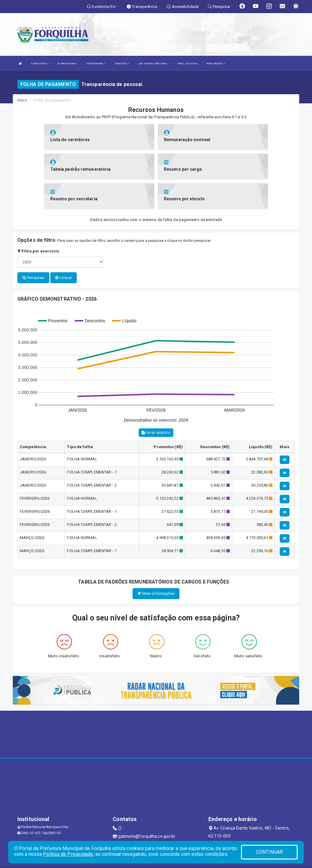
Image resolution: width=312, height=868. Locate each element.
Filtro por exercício (38, 221)
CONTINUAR (269, 852)
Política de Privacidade (68, 854)
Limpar (64, 248)
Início (22, 100)
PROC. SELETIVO (187, 64)
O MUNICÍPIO (40, 64)
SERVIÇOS (122, 64)
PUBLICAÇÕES (216, 64)
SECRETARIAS (96, 64)
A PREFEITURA (67, 64)
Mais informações (156, 563)
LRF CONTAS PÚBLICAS (153, 64)
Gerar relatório (156, 403)
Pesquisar (33, 248)
